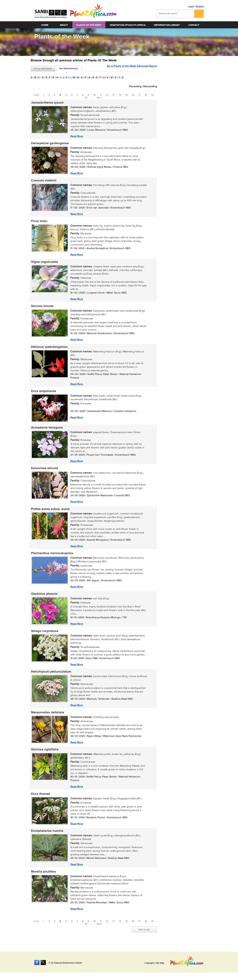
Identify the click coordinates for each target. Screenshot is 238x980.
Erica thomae (40, 799)
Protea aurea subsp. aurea (50, 512)
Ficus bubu (39, 222)
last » (100, 98)
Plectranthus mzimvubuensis (52, 556)
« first (36, 95)
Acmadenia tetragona (47, 430)
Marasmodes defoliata (47, 717)
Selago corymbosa (44, 635)
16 (133, 95)
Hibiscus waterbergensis (49, 349)
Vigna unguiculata (44, 263)
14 (120, 95)
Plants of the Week (89, 25)
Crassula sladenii (43, 181)
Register (200, 6)
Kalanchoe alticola (44, 471)
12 (107, 95)
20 (86, 98)
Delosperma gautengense (50, 144)
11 (101, 95)
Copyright (149, 963)
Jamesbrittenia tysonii (47, 103)
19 (152, 95)
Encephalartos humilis (47, 836)
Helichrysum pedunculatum (51, 676)
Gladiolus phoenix (44, 597)
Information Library (167, 25)
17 (139, 95)
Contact (194, 25)
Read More (76, 136)
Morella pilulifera (43, 877)
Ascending (135, 86)
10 (95, 95)
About (64, 25)
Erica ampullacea (43, 393)
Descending (150, 86)
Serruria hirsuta (42, 308)
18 (146, 95)
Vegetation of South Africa (128, 25)
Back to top (144, 935)
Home (45, 25)
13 (114, 95)
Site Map (160, 963)
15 (127, 95)
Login (191, 6)
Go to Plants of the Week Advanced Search (132, 68)
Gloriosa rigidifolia (44, 754)
